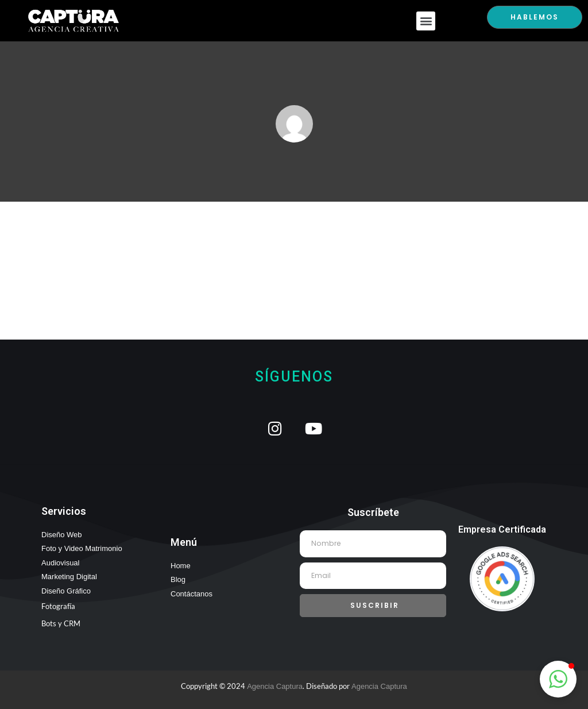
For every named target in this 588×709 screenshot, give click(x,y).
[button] (426, 21)
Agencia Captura (275, 686)
